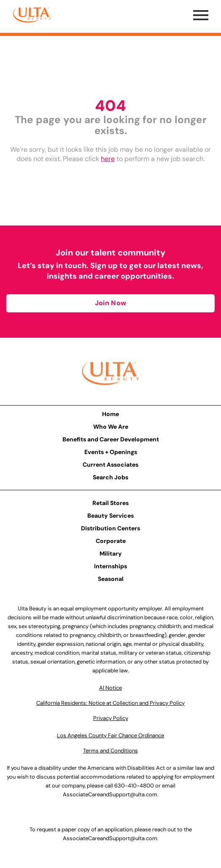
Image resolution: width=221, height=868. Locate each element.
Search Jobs (110, 477)
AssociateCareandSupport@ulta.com (110, 794)
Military (111, 554)
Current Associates (110, 465)
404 (110, 106)
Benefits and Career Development (111, 439)
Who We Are (111, 427)
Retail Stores (110, 503)
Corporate (111, 541)
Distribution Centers (110, 528)
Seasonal (111, 579)
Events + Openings (111, 452)
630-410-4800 (134, 786)
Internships (110, 566)
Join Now (110, 303)
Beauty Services (110, 516)
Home (110, 414)
